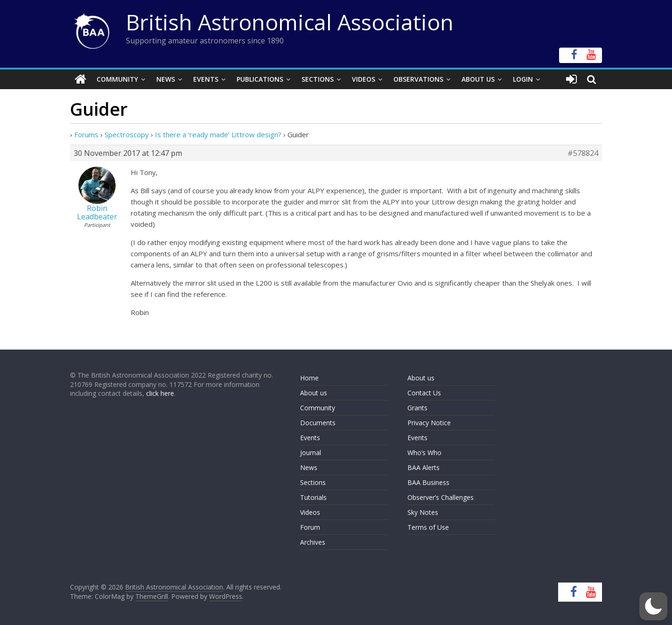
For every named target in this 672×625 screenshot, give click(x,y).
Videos (364, 79)
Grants (417, 408)
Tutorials (313, 497)
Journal (311, 453)
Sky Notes (423, 512)
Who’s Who (424, 453)
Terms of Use (428, 527)
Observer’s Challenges (441, 497)
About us (314, 393)
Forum (310, 527)
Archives (313, 542)
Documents (318, 423)
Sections (318, 79)
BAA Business (428, 482)
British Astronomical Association (290, 22)
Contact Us (424, 393)
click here (160, 393)
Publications (260, 79)
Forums (86, 134)
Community (117, 79)
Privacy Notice (429, 423)
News (166, 79)
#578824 (583, 153)
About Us (478, 79)
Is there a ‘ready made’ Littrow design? (218, 134)
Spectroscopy (127, 134)
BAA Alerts (423, 467)
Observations (418, 79)
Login (523, 79)
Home (309, 378)
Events (206, 79)
